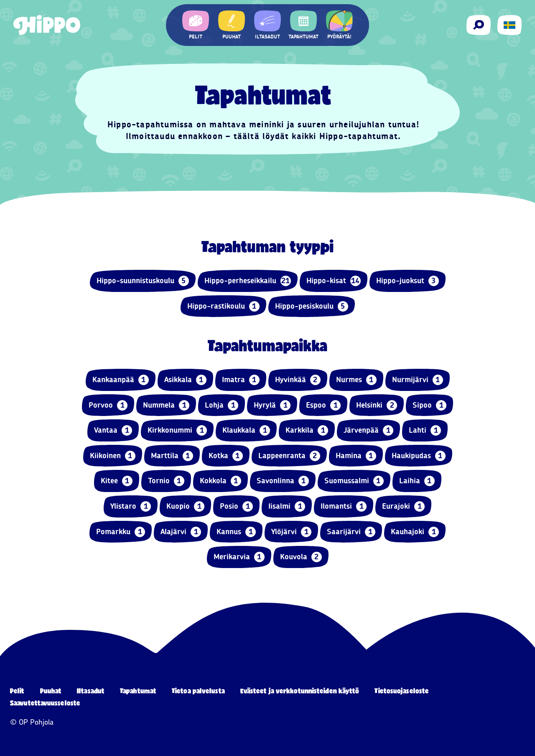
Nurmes (356, 380)
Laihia (417, 481)
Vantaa (113, 430)
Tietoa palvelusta (198, 691)
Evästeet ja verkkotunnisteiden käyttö (300, 691)
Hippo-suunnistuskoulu (143, 281)
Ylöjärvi (291, 532)
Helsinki (377, 405)
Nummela (166, 405)
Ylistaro (131, 506)
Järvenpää (368, 430)
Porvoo (108, 405)
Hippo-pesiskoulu (312, 306)
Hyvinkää (298, 380)
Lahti (425, 430)
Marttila (172, 456)
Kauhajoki (415, 532)
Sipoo (429, 405)
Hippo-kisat (334, 281)
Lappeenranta (289, 456)
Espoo (323, 405)
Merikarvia (239, 557)
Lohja (222, 405)
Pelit (17, 691)
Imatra (241, 380)
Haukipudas (419, 456)
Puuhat (51, 691)
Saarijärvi (351, 532)
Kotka (226, 456)
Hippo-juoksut (408, 281)
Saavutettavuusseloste (45, 703)
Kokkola (220, 481)
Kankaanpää (121, 380)
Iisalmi (287, 506)
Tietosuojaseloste (402, 691)
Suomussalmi (354, 481)
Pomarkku (121, 532)
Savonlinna (283, 481)
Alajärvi (181, 532)
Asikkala (185, 380)
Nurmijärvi (418, 380)
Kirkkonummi (177, 430)
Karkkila (307, 430)
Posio (236, 506)
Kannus (236, 532)
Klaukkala (246, 430)
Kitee (117, 481)
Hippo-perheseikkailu (248, 281)
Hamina (356, 456)
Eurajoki (403, 506)
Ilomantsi (344, 506)
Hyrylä (272, 405)
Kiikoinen (113, 456)
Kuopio (185, 506)
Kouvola (301, 557)
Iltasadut (91, 691)
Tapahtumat (138, 691)
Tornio (166, 481)
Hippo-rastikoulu (223, 306)
